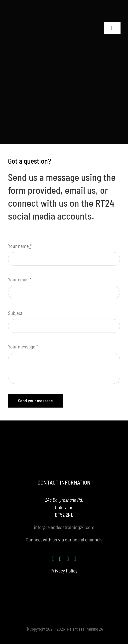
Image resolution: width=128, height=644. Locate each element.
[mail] (75, 559)
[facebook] (53, 559)
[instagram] (60, 559)
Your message (23, 346)
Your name (20, 246)
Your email (20, 279)
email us (80, 190)
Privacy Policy (64, 570)
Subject (15, 313)
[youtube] (68, 559)
